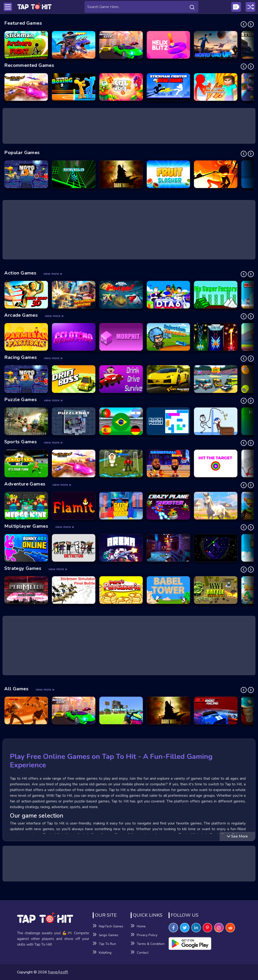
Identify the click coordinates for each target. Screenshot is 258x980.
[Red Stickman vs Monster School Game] (216, 87)
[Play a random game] (250, 7)
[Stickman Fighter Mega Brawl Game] (168, 87)
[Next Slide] (251, 24)
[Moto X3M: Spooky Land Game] (26, 174)
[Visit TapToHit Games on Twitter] (185, 928)
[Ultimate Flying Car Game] (26, 87)
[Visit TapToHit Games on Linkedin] (196, 928)
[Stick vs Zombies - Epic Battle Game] (216, 174)
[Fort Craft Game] (121, 710)
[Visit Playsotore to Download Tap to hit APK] (205, 943)
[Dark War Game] (121, 174)
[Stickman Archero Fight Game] (26, 45)
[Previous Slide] (244, 24)
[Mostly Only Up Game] (216, 45)
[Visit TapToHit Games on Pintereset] (207, 928)
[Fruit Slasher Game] (168, 174)
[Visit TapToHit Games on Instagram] (219, 928)
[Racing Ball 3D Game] (74, 174)
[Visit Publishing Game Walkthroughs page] (236, 7)
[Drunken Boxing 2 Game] (74, 87)
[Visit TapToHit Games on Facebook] (173, 928)
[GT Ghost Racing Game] (216, 710)
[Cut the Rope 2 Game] (121, 87)
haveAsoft (58, 972)
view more (53, 274)
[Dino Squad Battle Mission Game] (74, 45)
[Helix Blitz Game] (168, 45)
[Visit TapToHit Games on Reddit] (230, 928)
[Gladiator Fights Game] (26, 710)
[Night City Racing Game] (121, 45)
